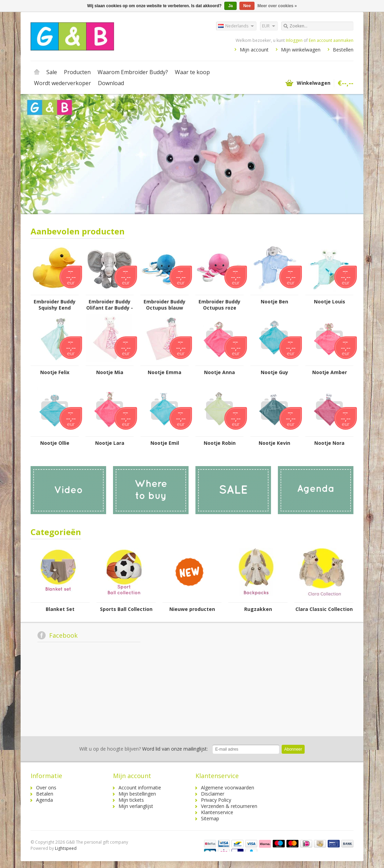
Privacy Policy (216, 800)
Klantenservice (217, 812)
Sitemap (210, 818)
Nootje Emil (165, 443)
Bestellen (343, 50)
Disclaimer (213, 794)
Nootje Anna (219, 372)
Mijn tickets (131, 800)
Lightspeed (66, 848)
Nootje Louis (330, 302)
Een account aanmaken (331, 40)
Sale (52, 72)
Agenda (44, 800)
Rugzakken (258, 609)
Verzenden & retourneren (229, 806)
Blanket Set (60, 609)
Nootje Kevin (274, 443)
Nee (247, 6)
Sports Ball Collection (126, 609)
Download (111, 83)
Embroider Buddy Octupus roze (219, 305)
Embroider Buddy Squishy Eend (55, 305)
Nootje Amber (330, 372)
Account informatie (140, 788)
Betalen (45, 794)
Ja (230, 6)
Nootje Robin (220, 443)
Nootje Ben (274, 302)
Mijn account (254, 50)
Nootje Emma (165, 372)
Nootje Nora (329, 443)
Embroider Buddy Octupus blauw (165, 305)
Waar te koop (192, 72)
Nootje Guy (274, 372)
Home (37, 72)
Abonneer (293, 749)
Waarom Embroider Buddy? (133, 72)
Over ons (46, 788)
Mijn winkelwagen (301, 50)
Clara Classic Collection (324, 609)
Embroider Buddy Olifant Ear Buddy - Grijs (110, 305)
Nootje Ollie (55, 443)
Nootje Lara (110, 443)
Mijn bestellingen (137, 794)
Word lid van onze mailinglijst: (144, 749)
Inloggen (294, 40)
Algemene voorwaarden (228, 788)
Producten (77, 72)
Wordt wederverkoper (63, 83)
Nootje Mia (110, 372)
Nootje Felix (55, 372)
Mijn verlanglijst (136, 806)
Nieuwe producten (192, 609)
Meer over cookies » (277, 6)
